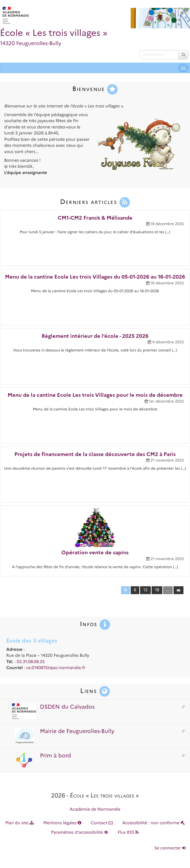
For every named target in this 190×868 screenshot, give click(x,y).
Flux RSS (128, 832)
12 (145, 590)
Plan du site (19, 823)
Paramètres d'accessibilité (80, 832)
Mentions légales (62, 823)
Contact (102, 823)
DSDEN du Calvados (53, 707)
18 (157, 590)
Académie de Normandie (95, 809)
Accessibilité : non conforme (154, 823)
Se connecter (170, 848)
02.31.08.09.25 (31, 662)
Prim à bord (41, 756)
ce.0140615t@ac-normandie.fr (56, 668)
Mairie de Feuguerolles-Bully (63, 731)
